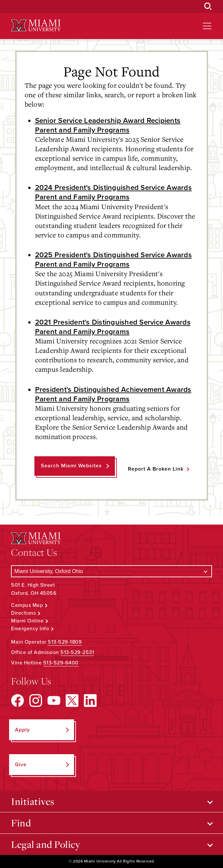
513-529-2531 (77, 652)
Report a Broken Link (156, 469)
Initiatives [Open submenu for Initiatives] (33, 801)
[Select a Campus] (111, 571)
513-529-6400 (61, 663)
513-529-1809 (65, 642)
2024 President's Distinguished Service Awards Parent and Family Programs (113, 192)
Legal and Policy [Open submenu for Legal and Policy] (46, 844)
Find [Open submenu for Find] (21, 823)
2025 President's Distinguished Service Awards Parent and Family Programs (113, 260)
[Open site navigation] (207, 26)
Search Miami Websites (71, 466)
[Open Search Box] (208, 7)
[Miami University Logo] (36, 26)
